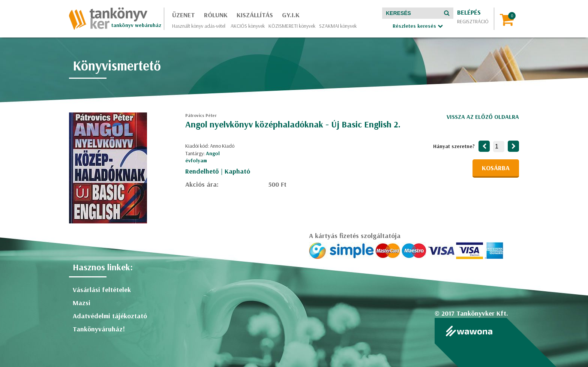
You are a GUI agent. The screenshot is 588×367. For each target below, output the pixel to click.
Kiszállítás (255, 15)
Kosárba (496, 168)
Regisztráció (473, 21)
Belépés (469, 12)
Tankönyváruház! (99, 329)
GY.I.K (291, 15)
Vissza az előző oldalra (483, 117)
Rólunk (216, 15)
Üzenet (184, 15)
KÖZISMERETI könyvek (292, 26)
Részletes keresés (418, 26)
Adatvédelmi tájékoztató (110, 316)
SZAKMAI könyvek (338, 26)
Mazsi (82, 303)
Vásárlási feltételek (102, 290)
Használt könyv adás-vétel (199, 26)
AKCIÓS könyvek (248, 26)
